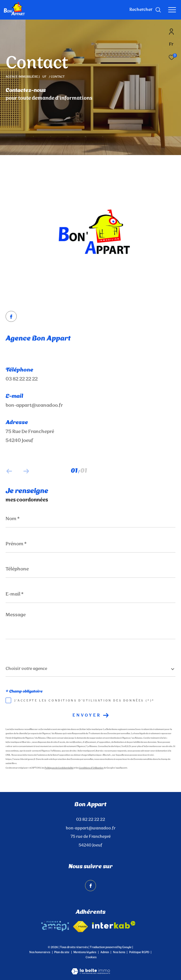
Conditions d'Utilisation (91, 768)
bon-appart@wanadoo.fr (34, 405)
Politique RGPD (139, 952)
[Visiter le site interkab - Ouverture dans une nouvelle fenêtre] (114, 925)
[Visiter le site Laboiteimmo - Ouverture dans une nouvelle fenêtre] (91, 968)
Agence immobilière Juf (26, 77)
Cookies (91, 958)
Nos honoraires (40, 952)
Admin (105, 952)
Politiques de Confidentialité (59, 768)
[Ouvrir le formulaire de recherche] (145, 10)
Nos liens (119, 952)
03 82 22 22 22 (22, 379)
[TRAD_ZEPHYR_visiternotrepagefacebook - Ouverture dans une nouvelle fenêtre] (11, 318)
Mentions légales (85, 952)
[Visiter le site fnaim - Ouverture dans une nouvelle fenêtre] (81, 927)
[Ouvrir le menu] (172, 10)
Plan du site (62, 952)
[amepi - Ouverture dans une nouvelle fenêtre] (55, 926)
